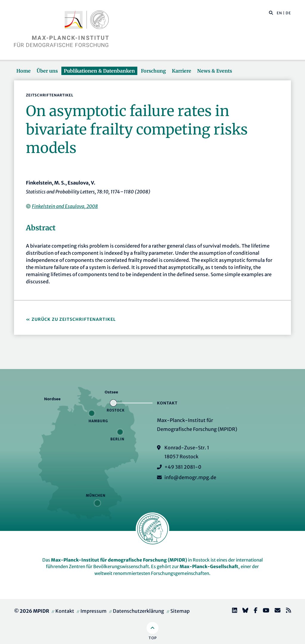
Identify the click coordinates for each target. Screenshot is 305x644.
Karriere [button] (182, 71)
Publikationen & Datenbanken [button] (99, 71)
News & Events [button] (215, 71)
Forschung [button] (153, 71)
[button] (271, 12)
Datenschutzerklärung (139, 611)
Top (153, 638)
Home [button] (24, 71)
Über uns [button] (47, 71)
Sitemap (180, 611)
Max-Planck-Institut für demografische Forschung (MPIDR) (119, 560)
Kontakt (65, 611)
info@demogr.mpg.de (190, 477)
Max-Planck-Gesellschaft (209, 566)
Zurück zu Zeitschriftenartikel (74, 319)
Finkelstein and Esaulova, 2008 (65, 206)
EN (279, 13)
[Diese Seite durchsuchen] (268, 13)
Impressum (94, 611)
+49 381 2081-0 (183, 467)
